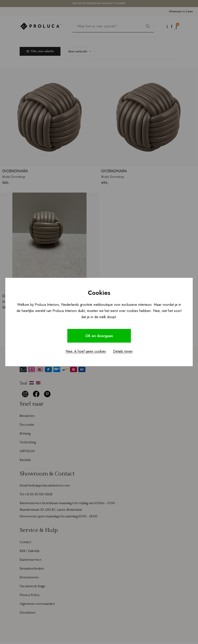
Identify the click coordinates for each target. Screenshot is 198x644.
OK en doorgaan (99, 336)
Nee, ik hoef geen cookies (86, 352)
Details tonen (123, 352)
